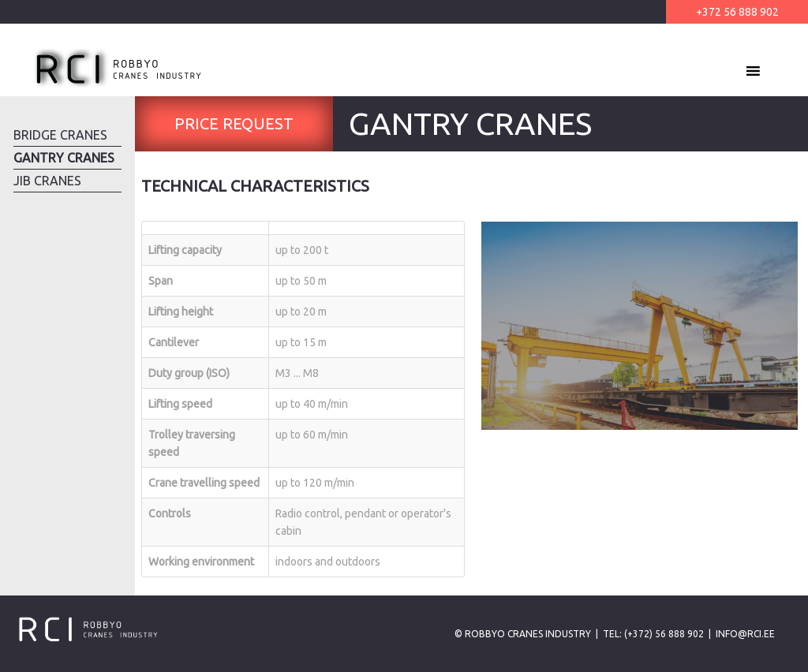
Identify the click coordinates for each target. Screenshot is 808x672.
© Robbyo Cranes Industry (523, 634)
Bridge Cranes (60, 135)
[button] (724, 71)
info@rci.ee (745, 634)
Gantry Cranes (64, 158)
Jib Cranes (47, 181)
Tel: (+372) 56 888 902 (653, 634)
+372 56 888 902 (737, 12)
